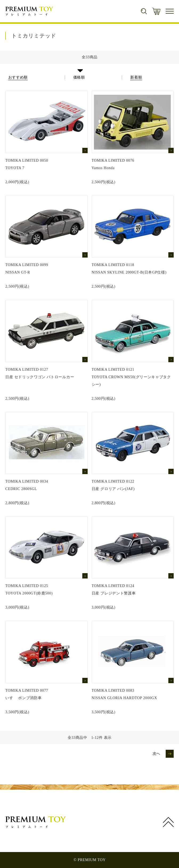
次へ (156, 754)
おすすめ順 (18, 77)
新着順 (136, 77)
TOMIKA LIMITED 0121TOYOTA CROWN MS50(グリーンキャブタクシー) (131, 377)
